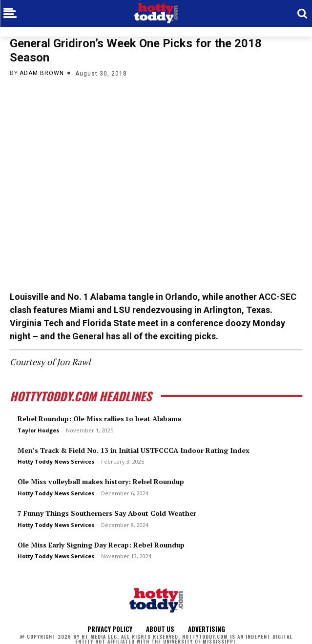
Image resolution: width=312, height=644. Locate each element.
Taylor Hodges (38, 430)
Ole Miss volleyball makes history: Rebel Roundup (101, 481)
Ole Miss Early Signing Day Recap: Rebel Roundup (101, 545)
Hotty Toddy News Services (56, 461)
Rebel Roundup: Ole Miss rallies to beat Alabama (99, 419)
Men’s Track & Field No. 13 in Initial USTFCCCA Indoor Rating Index (134, 450)
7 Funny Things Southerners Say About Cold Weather (107, 513)
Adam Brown (42, 73)
